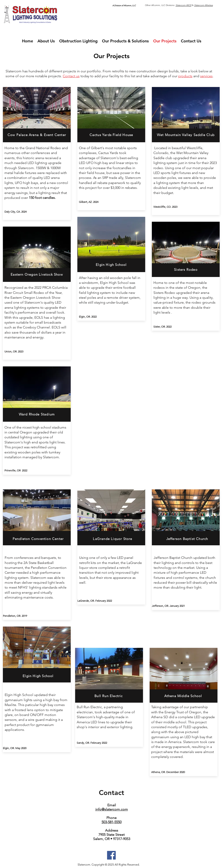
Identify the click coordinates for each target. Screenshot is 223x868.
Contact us (71, 76)
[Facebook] (111, 855)
